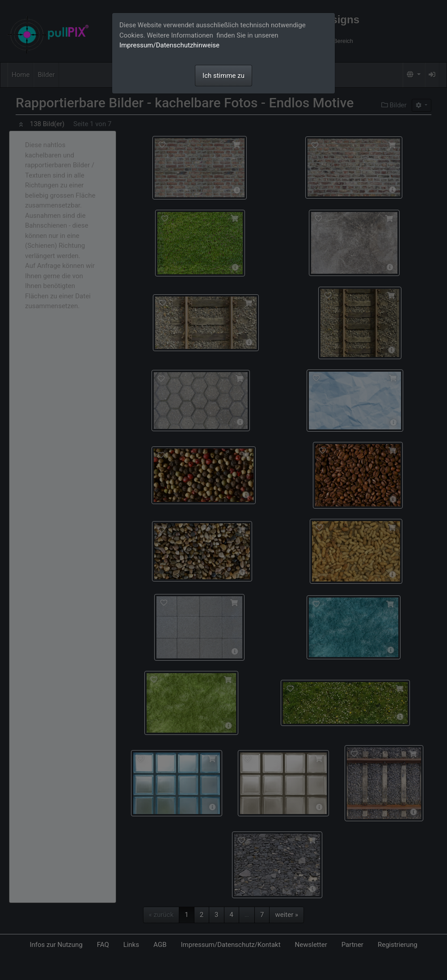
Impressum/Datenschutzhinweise (169, 45)
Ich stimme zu (223, 76)
